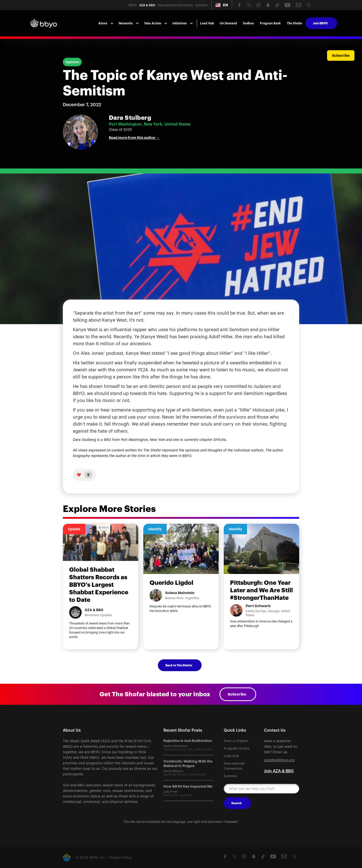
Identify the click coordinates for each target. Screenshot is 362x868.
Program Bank (270, 23)
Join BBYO (320, 23)
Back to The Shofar (179, 665)
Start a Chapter (236, 741)
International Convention (234, 766)
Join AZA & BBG (279, 771)
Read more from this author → (134, 138)
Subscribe (237, 694)
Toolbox (248, 23)
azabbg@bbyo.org (279, 760)
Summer (231, 776)
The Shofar (295, 23)
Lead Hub (207, 23)
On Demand (228, 23)
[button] (222, 5)
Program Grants (237, 748)
